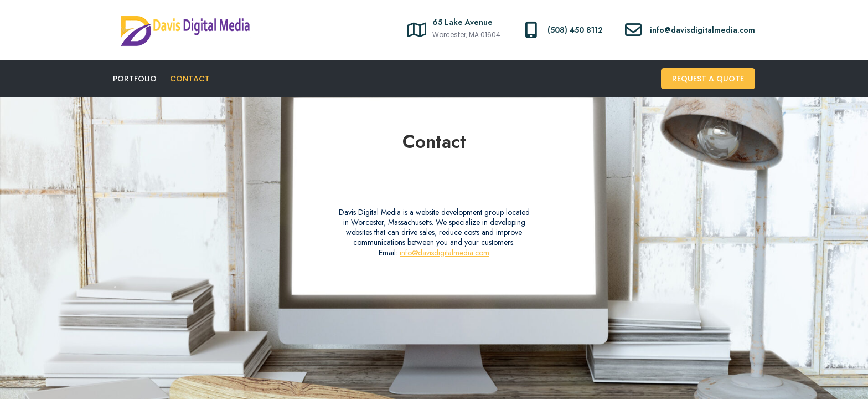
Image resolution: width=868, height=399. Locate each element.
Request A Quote (708, 79)
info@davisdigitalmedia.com (445, 253)
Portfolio (135, 79)
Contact (190, 79)
